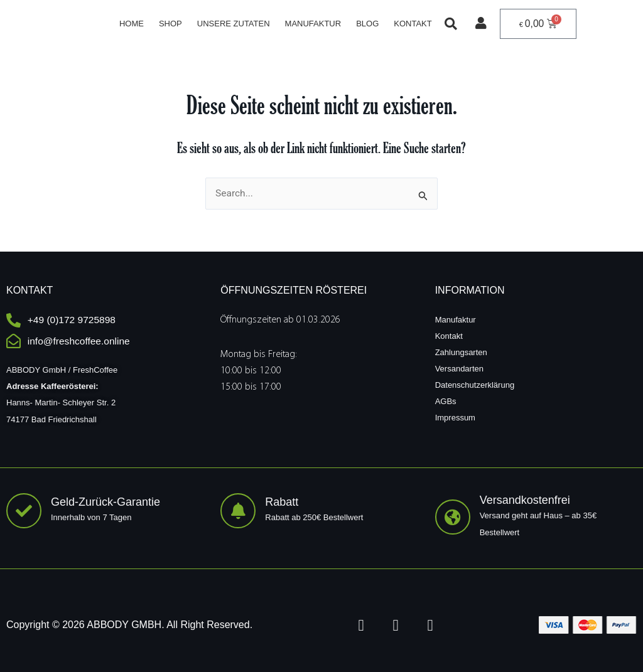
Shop (170, 24)
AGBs (446, 401)
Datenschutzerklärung (475, 384)
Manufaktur (313, 24)
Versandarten (459, 368)
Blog (367, 24)
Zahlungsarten (461, 352)
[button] (450, 24)
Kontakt (413, 24)
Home (132, 24)
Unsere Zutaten (233, 24)
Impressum (455, 417)
